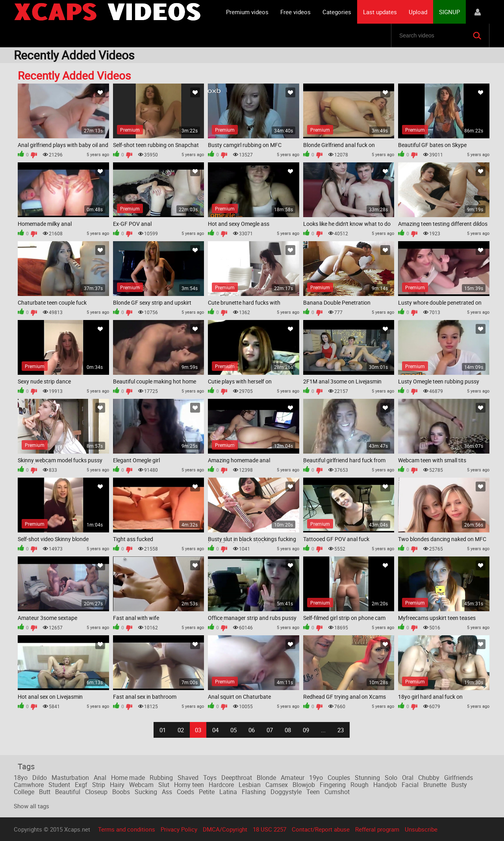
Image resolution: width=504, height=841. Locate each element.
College (24, 792)
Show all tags (31, 806)
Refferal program (377, 829)
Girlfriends (459, 778)
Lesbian (250, 785)
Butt (45, 792)
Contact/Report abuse (321, 829)
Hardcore (221, 785)
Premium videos (247, 12)
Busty (459, 785)
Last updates (380, 12)
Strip (99, 785)
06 (252, 730)
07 (270, 730)
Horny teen (189, 785)
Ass (167, 792)
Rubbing (161, 778)
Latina (228, 792)
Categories (337, 12)
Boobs (121, 792)
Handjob (385, 785)
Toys (210, 778)
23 (341, 730)
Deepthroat (237, 778)
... (323, 730)
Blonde (266, 778)
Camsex (277, 785)
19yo (316, 778)
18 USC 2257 (270, 829)
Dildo (40, 778)
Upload (418, 12)
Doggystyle (286, 792)
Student (59, 785)
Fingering (333, 785)
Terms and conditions (127, 829)
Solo (391, 778)
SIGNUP (449, 12)
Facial (410, 785)
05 (233, 730)
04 (215, 730)
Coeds (185, 792)
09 (306, 730)
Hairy (117, 785)
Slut (164, 785)
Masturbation (70, 778)
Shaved (188, 778)
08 (288, 730)
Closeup (96, 792)
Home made (128, 778)
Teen (313, 792)
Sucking (146, 792)
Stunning (367, 778)
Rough (359, 785)
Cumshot (337, 792)
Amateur (293, 778)
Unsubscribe (421, 829)
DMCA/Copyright (225, 829)
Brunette (435, 785)
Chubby (429, 778)
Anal (100, 778)
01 (163, 730)
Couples (339, 778)
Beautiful (68, 792)
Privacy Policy (179, 829)
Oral (408, 778)
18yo (21, 778)
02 (181, 730)
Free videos (296, 12)
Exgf (81, 785)
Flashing (254, 792)
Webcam (141, 785)
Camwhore (29, 785)
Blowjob (304, 785)
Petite (207, 792)
